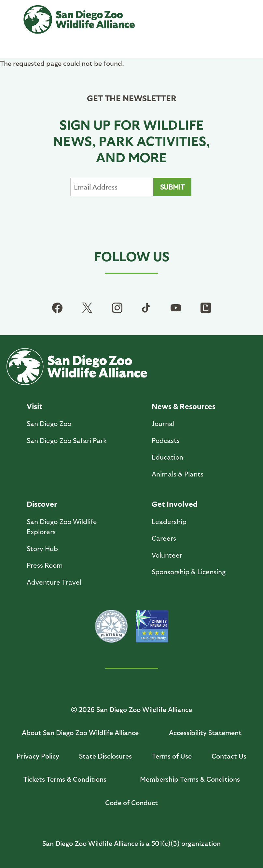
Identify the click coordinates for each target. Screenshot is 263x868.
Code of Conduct (131, 802)
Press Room (45, 565)
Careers (164, 538)
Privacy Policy (38, 756)
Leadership (169, 521)
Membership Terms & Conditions (190, 779)
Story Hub (42, 548)
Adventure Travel (54, 582)
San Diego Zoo (49, 423)
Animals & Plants (178, 474)
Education (167, 457)
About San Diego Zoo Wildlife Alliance (80, 732)
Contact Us (229, 756)
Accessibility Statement (205, 732)
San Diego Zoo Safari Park (67, 440)
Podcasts (166, 440)
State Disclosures (105, 756)
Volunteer (167, 555)
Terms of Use (172, 756)
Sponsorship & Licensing (189, 571)
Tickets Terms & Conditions (65, 779)
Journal (163, 423)
